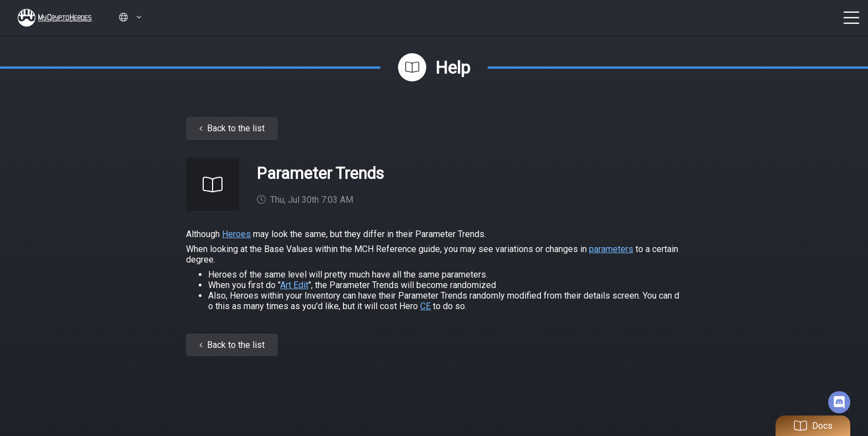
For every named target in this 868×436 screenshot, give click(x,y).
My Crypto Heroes (55, 18)
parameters (611, 249)
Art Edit (294, 285)
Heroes (236, 234)
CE (425, 306)
